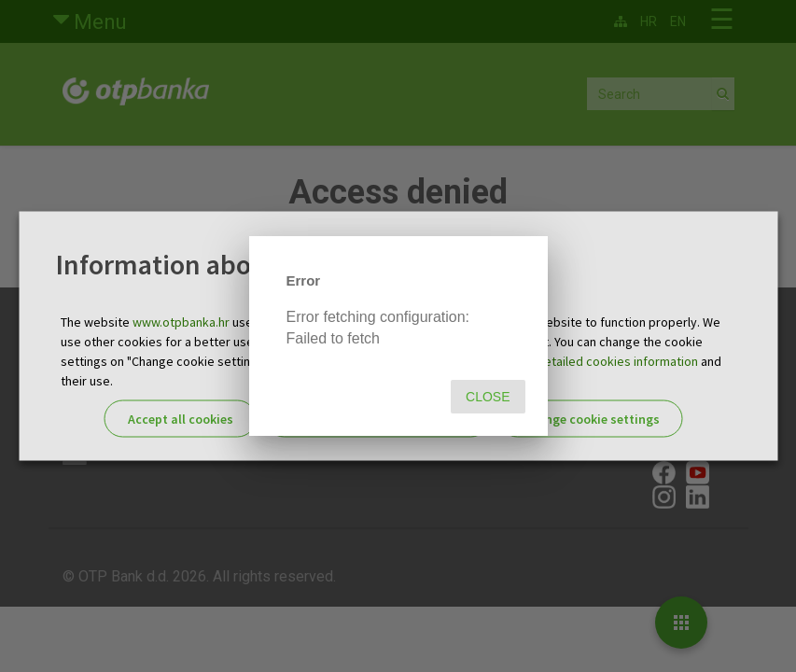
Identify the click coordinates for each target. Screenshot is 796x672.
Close (488, 397)
